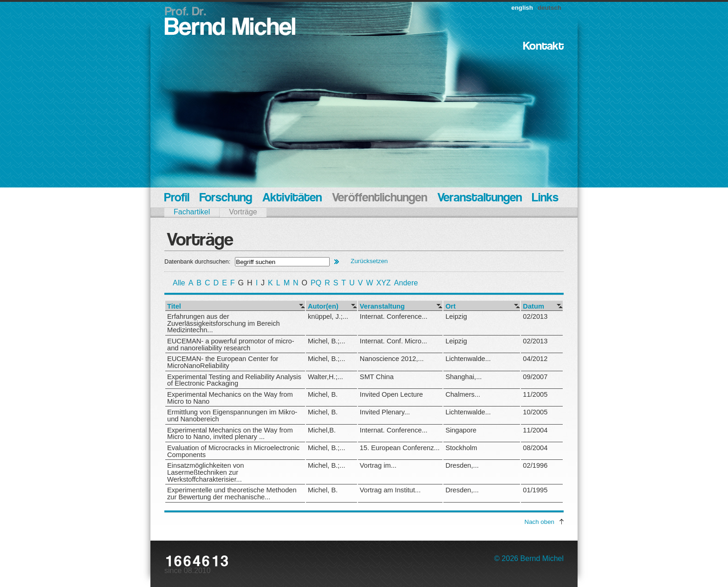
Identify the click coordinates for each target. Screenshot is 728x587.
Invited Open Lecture (391, 394)
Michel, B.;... (327, 341)
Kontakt (543, 47)
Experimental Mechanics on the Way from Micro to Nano (230, 398)
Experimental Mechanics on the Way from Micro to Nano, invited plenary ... (230, 434)
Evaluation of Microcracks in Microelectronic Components (233, 451)
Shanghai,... (463, 377)
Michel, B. (323, 394)
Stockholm (461, 448)
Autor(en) (323, 306)
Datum (533, 306)
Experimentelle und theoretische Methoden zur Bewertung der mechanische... (232, 493)
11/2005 (535, 394)
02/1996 (535, 465)
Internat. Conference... (394, 316)
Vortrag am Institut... (390, 490)
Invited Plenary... (385, 412)
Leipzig (456, 316)
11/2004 (535, 430)
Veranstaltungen (480, 198)
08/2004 (535, 448)
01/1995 (535, 490)
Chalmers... (463, 394)
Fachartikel (192, 212)
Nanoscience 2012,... (392, 359)
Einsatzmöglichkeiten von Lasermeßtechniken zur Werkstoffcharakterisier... (205, 472)
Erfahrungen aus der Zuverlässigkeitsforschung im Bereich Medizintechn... (224, 323)
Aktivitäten (292, 198)
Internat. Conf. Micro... (393, 341)
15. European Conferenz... (400, 448)
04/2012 (535, 359)
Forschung (226, 198)
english (522, 8)
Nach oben (539, 522)
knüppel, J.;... (328, 316)
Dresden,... (462, 465)
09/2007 (535, 377)
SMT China (377, 377)
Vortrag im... (378, 465)
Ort (450, 306)
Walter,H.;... (325, 377)
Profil (177, 198)
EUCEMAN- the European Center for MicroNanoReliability (223, 362)
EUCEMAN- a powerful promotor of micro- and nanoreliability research (231, 345)
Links (545, 198)
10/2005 (535, 412)
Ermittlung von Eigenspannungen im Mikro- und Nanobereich (232, 416)
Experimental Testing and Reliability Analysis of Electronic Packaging (234, 380)
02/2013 (535, 316)
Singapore (461, 430)
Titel (174, 306)
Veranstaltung (382, 306)
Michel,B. (322, 430)
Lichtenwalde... (468, 359)
